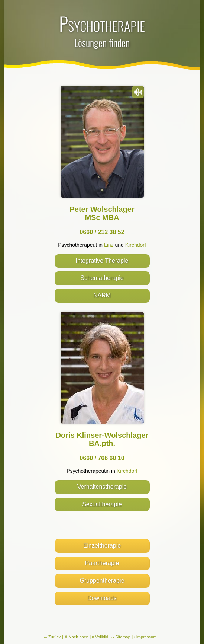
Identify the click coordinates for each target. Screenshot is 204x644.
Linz (109, 245)
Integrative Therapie (102, 261)
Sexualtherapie (102, 504)
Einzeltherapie (102, 546)
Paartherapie (102, 563)
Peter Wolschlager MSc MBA (102, 213)
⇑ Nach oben (76, 637)
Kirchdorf (136, 245)
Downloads (102, 598)
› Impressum (145, 637)
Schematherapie (102, 278)
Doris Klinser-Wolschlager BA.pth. (102, 439)
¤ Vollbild (100, 637)
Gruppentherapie (102, 581)
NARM (102, 295)
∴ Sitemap (121, 637)
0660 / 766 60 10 (102, 458)
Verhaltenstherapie (102, 487)
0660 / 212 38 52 (102, 232)
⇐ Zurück (52, 637)
